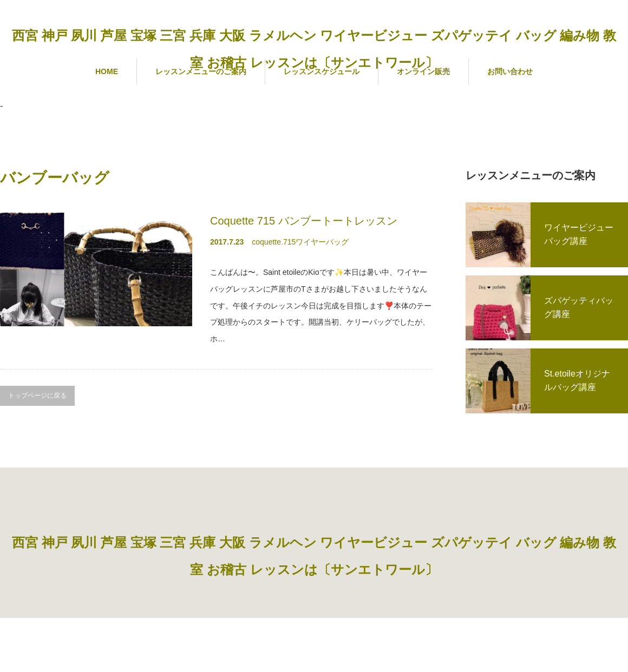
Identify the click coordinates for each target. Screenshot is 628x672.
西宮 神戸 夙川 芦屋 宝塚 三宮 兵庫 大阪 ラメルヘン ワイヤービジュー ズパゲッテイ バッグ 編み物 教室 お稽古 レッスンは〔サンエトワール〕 (314, 49)
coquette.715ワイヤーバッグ (300, 242)
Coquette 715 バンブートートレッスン (304, 221)
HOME (107, 71)
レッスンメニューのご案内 (201, 71)
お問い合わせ (510, 71)
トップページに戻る (37, 396)
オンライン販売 (423, 71)
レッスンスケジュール (322, 71)
